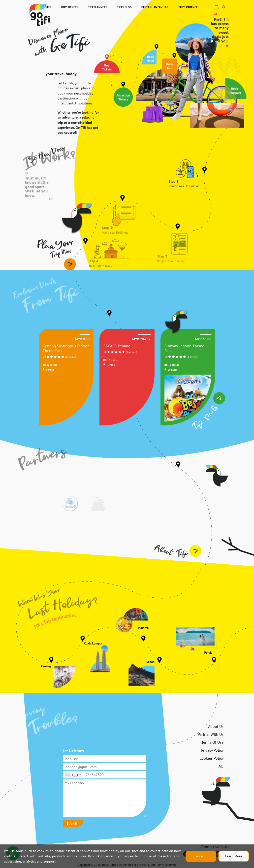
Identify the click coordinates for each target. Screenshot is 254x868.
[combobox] (73, 775)
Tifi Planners (98, 7)
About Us (216, 726)
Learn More (234, 856)
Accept (201, 856)
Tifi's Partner (188, 7)
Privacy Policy (212, 750)
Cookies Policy (211, 758)
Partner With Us (211, 734)
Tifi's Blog (124, 7)
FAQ (220, 766)
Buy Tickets (70, 7)
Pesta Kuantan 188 (155, 7)
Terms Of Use (212, 742)
